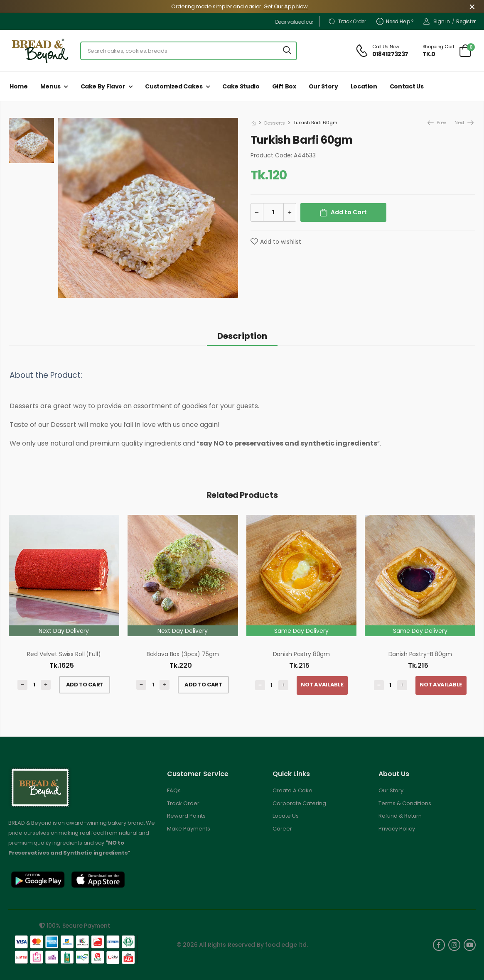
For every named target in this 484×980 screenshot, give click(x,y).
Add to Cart (349, 212)
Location (364, 86)
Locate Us (286, 816)
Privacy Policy (397, 829)
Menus (50, 86)
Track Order (347, 21)
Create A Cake (292, 790)
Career (282, 829)
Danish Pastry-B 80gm (420, 654)
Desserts (275, 123)
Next (460, 122)
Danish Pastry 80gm (301, 654)
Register (466, 21)
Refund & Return (400, 816)
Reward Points (186, 816)
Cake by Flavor (103, 86)
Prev (436, 122)
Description (242, 336)
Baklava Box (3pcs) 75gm (183, 654)
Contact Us (407, 86)
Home (19, 86)
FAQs (174, 790)
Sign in (437, 21)
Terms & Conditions (405, 803)
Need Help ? (395, 21)
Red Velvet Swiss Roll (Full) (64, 654)
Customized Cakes (174, 86)
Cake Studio (241, 86)
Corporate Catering (299, 803)
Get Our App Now (286, 6)
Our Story (323, 86)
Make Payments (189, 829)
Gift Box (284, 86)
